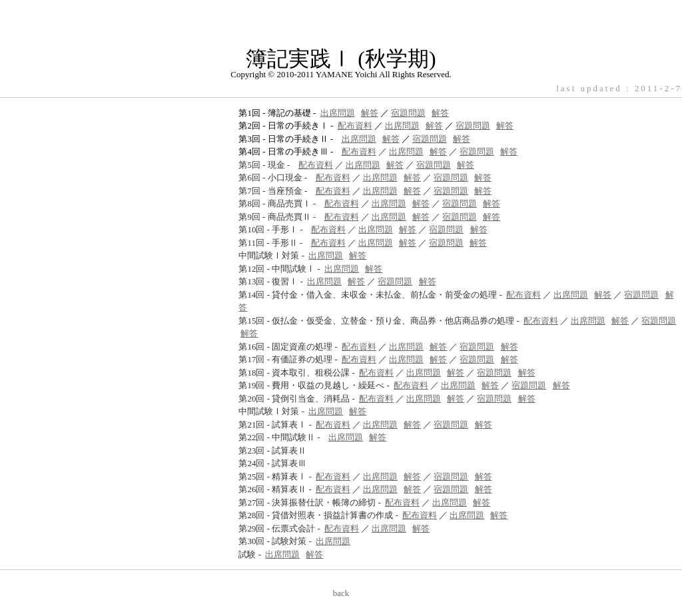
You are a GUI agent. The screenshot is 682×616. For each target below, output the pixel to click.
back (341, 593)
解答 (370, 113)
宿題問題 (408, 113)
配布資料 (355, 126)
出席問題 (338, 113)
